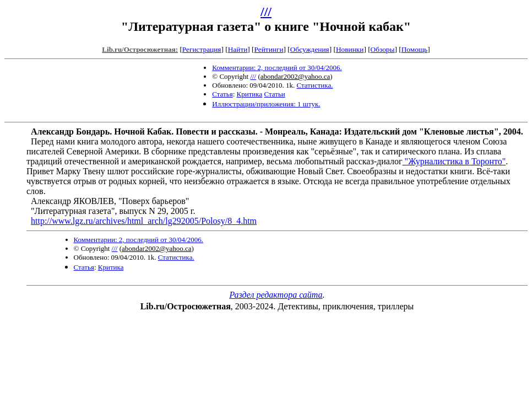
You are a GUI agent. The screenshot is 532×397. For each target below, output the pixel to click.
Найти (238, 49)
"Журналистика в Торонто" (454, 161)
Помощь (414, 49)
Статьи (274, 94)
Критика (250, 94)
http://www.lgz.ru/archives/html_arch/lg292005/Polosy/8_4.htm (144, 221)
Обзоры (383, 49)
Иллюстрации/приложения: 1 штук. (266, 104)
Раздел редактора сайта (276, 295)
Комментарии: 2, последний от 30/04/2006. (277, 68)
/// (266, 12)
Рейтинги (269, 49)
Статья (222, 94)
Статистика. (315, 85)
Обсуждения (310, 49)
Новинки (350, 49)
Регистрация (202, 49)
